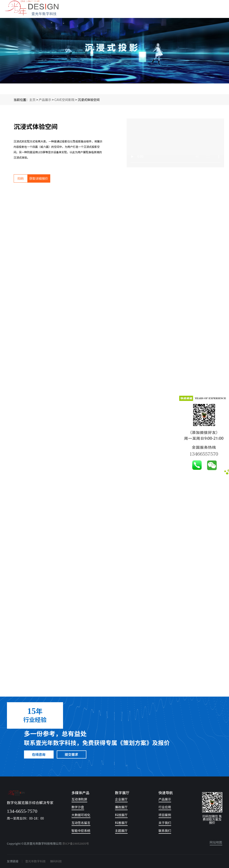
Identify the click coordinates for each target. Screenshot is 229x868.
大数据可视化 (81, 815)
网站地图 (216, 843)
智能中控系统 (81, 831)
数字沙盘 (78, 807)
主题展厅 (121, 831)
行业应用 (165, 807)
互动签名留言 (81, 823)
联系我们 (165, 831)
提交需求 (72, 754)
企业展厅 (121, 799)
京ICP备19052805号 (76, 843)
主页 (33, 100)
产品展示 (45, 100)
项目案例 (165, 815)
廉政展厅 (121, 807)
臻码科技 (56, 861)
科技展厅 (121, 815)
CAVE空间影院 (65, 100)
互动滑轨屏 (79, 799)
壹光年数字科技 (36, 861)
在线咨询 (39, 754)
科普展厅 (121, 823)
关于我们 (165, 823)
